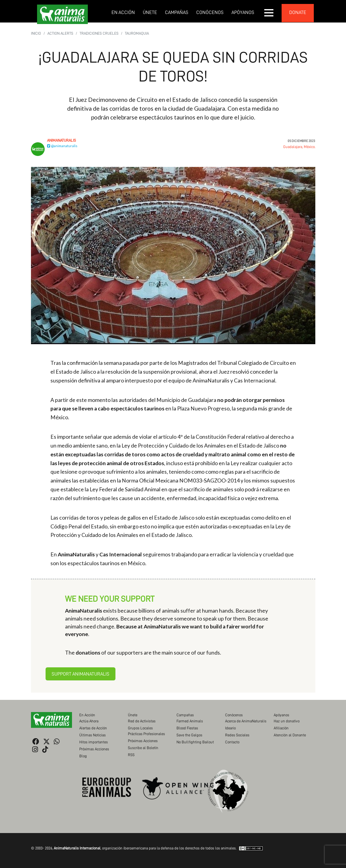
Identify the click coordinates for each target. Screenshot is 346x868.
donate (298, 12)
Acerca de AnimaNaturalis (246, 721)
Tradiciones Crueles (99, 33)
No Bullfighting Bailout (195, 742)
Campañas (177, 12)
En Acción (123, 12)
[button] (269, 13)
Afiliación (281, 728)
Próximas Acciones (94, 749)
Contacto (232, 742)
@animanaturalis (62, 146)
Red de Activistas (142, 721)
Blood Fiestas (187, 728)
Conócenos (210, 12)
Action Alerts (60, 33)
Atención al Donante (290, 735)
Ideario (230, 728)
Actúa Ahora (89, 721)
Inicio (36, 33)
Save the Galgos (189, 735)
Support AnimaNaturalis (81, 674)
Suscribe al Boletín (143, 748)
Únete (150, 12)
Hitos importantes (94, 742)
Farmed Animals (190, 721)
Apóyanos (243, 12)
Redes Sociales (237, 735)
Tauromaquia (137, 33)
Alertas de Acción (93, 728)
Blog (83, 756)
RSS (131, 755)
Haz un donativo (287, 721)
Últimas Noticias (92, 735)
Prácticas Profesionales (146, 734)
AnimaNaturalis (62, 140)
